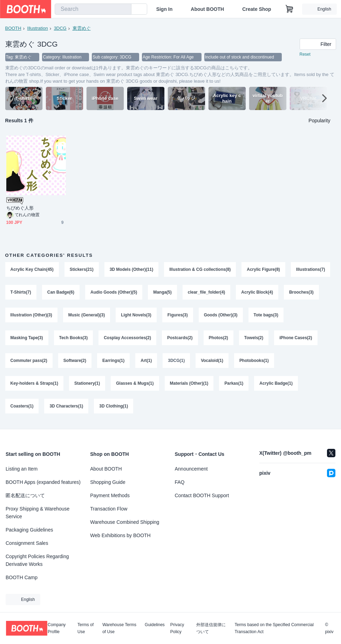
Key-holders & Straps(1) (35, 385)
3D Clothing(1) (114, 409)
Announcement (191, 469)
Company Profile (57, 628)
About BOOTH (207, 9)
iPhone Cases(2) (296, 339)
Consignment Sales (27, 543)
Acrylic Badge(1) (276, 385)
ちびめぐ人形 (20, 208)
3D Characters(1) (67, 409)
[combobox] (93, 9)
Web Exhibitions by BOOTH (120, 535)
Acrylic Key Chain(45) (32, 270)
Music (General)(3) (127, 316)
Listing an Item (22, 469)
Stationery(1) (87, 385)
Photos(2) (219, 339)
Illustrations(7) (25, 293)
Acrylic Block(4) (303, 293)
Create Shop (257, 9)
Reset (305, 55)
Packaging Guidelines (29, 530)
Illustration (38, 28)
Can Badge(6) (106, 293)
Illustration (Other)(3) (72, 316)
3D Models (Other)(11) (132, 270)
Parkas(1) (234, 385)
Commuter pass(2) (29, 362)
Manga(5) (208, 293)
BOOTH (13, 28)
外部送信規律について (211, 628)
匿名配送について (25, 495)
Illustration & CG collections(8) (200, 270)
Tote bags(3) (307, 316)
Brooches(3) (23, 316)
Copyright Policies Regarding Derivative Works (37, 560)
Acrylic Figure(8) (264, 270)
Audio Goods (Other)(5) (159, 293)
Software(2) (75, 362)
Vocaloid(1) (212, 362)
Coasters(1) (22, 409)
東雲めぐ (82, 28)
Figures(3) (218, 316)
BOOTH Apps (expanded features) (43, 482)
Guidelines (155, 625)
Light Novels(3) (177, 316)
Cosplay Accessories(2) (127, 339)
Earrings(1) (113, 362)
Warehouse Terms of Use (119, 628)
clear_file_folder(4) (252, 293)
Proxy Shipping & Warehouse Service (37, 513)
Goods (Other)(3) (261, 316)
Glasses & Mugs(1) (135, 385)
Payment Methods (110, 495)
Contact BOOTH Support (202, 495)
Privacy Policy (177, 628)
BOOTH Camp (22, 577)
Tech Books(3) (74, 339)
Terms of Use (86, 628)
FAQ (180, 482)
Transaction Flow (109, 509)
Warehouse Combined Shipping (125, 522)
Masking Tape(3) (27, 339)
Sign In (165, 9)
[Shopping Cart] (289, 9)
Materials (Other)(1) (189, 385)
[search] (124, 9)
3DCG (60, 28)
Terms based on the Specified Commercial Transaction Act (274, 628)
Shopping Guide (108, 482)
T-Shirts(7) (66, 293)
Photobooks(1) (254, 362)
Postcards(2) (180, 339)
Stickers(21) (82, 270)
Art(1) (146, 362)
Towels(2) (254, 339)
